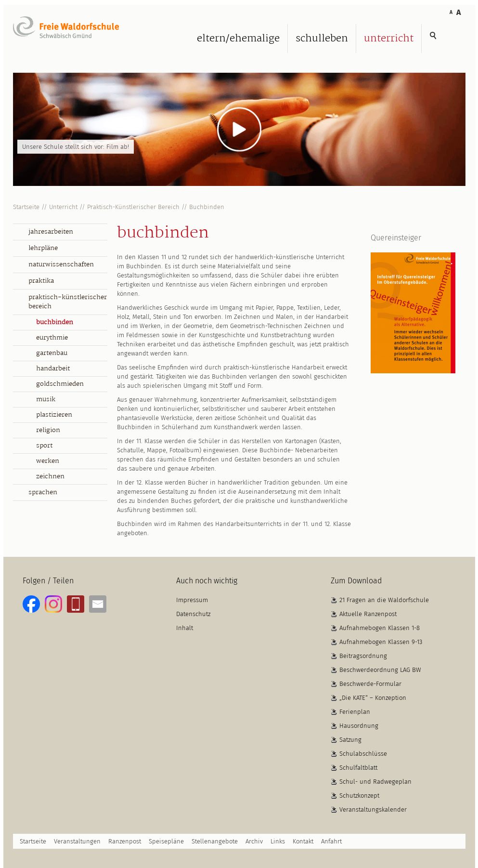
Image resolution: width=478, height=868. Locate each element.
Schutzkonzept (359, 796)
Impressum (192, 600)
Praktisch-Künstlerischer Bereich (133, 207)
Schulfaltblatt (358, 768)
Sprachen (43, 492)
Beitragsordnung (363, 656)
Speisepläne (166, 841)
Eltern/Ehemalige (238, 39)
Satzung (350, 740)
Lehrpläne (43, 248)
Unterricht (389, 39)
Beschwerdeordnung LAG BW (380, 670)
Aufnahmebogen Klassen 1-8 (380, 628)
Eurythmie (52, 338)
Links (278, 841)
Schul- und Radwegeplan (375, 782)
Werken (48, 461)
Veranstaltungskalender (373, 809)
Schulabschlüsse (363, 754)
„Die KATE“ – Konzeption (373, 698)
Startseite (26, 207)
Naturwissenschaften (61, 264)
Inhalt (185, 628)
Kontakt (303, 841)
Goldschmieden (60, 384)
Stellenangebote (215, 841)
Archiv (254, 841)
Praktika (41, 281)
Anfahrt (331, 841)
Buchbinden (207, 207)
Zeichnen (50, 476)
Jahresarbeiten (51, 232)
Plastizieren (54, 415)
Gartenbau (52, 353)
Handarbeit (53, 368)
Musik (46, 399)
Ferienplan (355, 712)
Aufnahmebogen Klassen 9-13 (381, 642)
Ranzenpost (125, 841)
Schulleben (322, 39)
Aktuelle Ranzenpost (368, 614)
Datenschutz (193, 614)
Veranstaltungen (77, 841)
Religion (48, 430)
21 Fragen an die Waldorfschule (384, 600)
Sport (44, 446)
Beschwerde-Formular (370, 684)
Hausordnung (359, 726)
